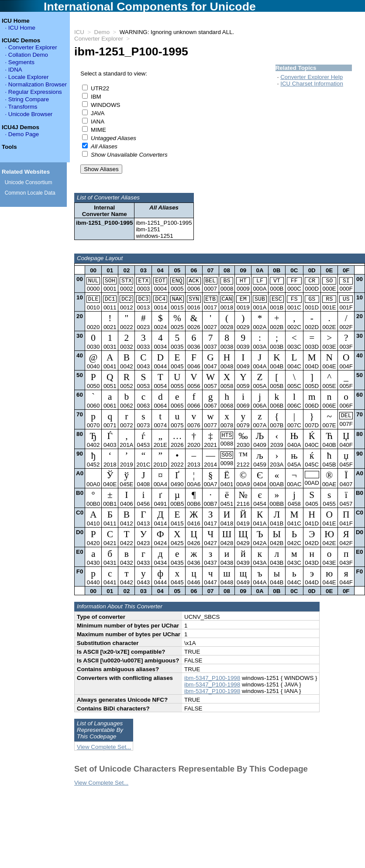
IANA (98, 122)
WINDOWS (105, 105)
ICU (79, 32)
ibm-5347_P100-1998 (212, 681)
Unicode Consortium (29, 182)
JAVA (98, 113)
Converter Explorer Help (312, 77)
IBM (96, 97)
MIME (98, 130)
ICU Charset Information (312, 84)
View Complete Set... (104, 750)
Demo (102, 32)
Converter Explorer (99, 39)
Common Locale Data (30, 193)
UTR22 (100, 88)
